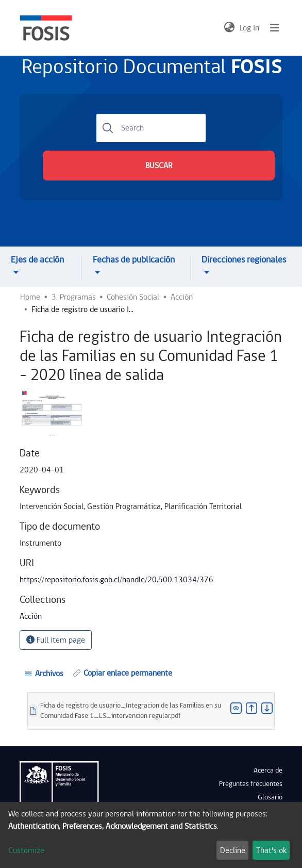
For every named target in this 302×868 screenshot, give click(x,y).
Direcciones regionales (244, 260)
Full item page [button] (56, 640)
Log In (250, 28)
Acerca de (268, 771)
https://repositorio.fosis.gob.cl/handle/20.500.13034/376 (116, 580)
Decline (233, 850)
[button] (229, 28)
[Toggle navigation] (275, 28)
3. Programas (74, 297)
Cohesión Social (133, 297)
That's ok (271, 850)
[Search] (151, 128)
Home (30, 297)
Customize (26, 850)
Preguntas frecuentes (251, 784)
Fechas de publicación (134, 260)
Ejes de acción (37, 260)
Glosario (270, 797)
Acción (182, 297)
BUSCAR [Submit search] (159, 166)
